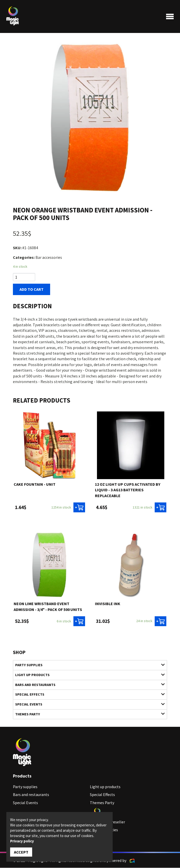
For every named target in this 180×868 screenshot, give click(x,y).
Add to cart (32, 290)
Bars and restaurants (87, 685)
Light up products (87, 675)
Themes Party (87, 714)
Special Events (87, 704)
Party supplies (87, 665)
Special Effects (87, 694)
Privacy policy (22, 841)
